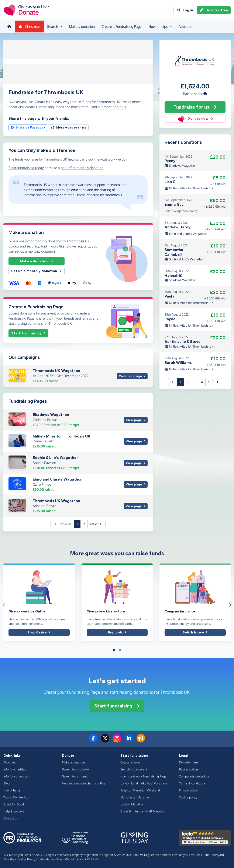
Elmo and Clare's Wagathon (58, 479)
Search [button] (52, 26)
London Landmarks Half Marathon (144, 783)
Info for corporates (16, 776)
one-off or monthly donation (82, 167)
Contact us (11, 818)
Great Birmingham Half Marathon (143, 811)
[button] (205, 93)
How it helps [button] (158, 26)
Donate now (195, 118)
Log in (185, 10)
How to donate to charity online (84, 783)
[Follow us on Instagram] (117, 740)
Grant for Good (14, 804)
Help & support (14, 811)
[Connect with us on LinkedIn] (129, 740)
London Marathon (132, 804)
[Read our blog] (141, 740)
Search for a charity (75, 769)
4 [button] (202, 381)
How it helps (12, 790)
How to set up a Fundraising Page (143, 776)
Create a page (130, 762)
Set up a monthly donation (37, 270)
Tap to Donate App (16, 797)
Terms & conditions (192, 783)
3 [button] (195, 381)
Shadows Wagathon (51, 414)
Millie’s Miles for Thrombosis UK (62, 436)
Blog (6, 783)
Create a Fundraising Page (121, 26)
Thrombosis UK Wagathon (56, 370)
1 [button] (79, 523)
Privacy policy (188, 790)
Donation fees (189, 762)
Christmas (29, 26)
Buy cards (117, 632)
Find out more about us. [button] (109, 106)
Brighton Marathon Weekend (140, 790)
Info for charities (15, 769)
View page (136, 419)
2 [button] (84, 524)
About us (185, 26)
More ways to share (69, 127)
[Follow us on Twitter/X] (105, 740)
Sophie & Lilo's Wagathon (56, 457)
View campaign (132, 375)
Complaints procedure (194, 776)
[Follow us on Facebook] (93, 740)
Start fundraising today (26, 167)
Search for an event (134, 769)
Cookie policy (188, 797)
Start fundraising (28, 333)
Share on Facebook (28, 127)
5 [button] (209, 381)
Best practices (189, 769)
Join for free (214, 10)
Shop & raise (39, 632)
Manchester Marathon (135, 797)
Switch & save (195, 632)
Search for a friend (75, 776)
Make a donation (81, 26)
